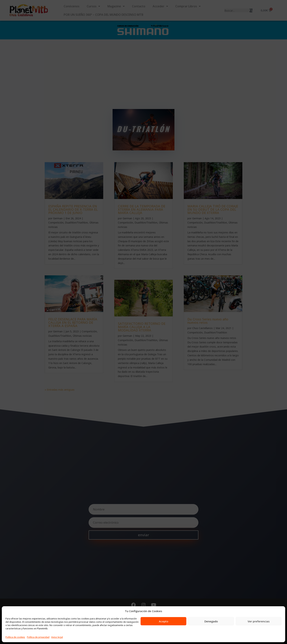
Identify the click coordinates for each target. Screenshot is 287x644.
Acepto (164, 621)
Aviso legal (57, 637)
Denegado (211, 621)
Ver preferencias (259, 621)
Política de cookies (15, 637)
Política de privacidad (38, 637)
